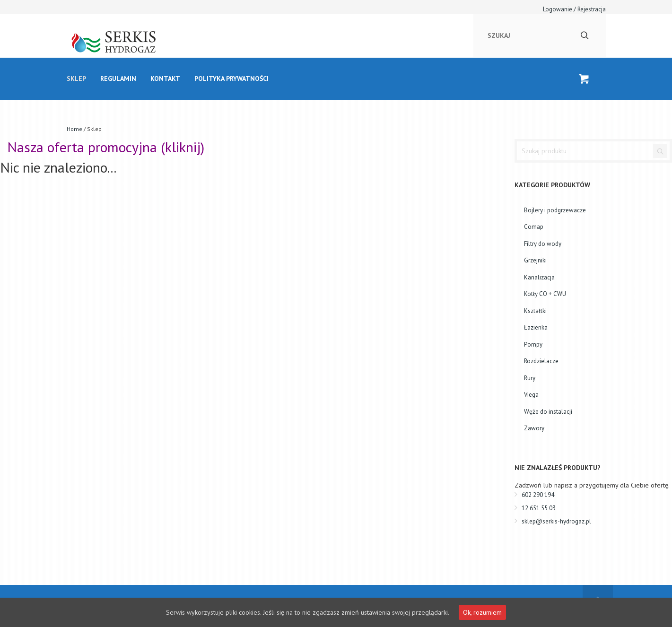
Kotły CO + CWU (545, 294)
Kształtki (535, 311)
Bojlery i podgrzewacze (555, 210)
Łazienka (536, 327)
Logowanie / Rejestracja (574, 9)
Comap (534, 227)
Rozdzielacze (541, 361)
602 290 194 (538, 495)
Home (74, 129)
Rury (530, 378)
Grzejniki (535, 260)
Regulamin (118, 78)
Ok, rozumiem (482, 612)
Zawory (534, 428)
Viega (531, 395)
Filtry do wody (543, 244)
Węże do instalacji (548, 412)
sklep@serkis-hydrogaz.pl (556, 521)
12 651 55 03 (539, 508)
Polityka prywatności (231, 78)
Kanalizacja (539, 277)
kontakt (165, 78)
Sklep (76, 78)
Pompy (533, 344)
